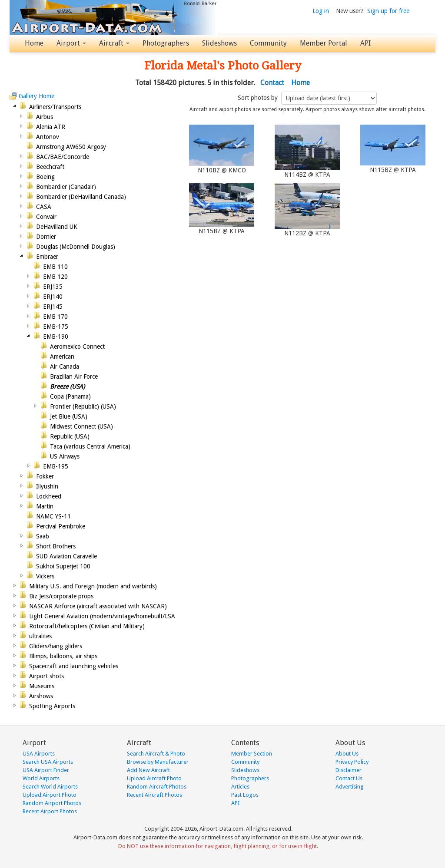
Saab (43, 536)
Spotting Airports (52, 706)
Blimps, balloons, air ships (63, 656)
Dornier (46, 237)
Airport (71, 43)
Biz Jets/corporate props (61, 596)
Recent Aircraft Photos (154, 795)
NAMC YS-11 (53, 516)
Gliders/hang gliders (56, 646)
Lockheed (49, 496)
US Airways (65, 456)
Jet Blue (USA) (69, 416)
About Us (347, 754)
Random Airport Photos (52, 803)
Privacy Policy (352, 762)
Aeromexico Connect (77, 347)
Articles (240, 787)
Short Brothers (56, 546)
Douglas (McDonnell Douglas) (76, 247)
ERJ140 (53, 297)
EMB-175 (56, 327)
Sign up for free (388, 11)
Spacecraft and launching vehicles (74, 666)
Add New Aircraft (148, 770)
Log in (321, 11)
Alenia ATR (51, 127)
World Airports (41, 778)
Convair (46, 217)
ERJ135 (53, 287)
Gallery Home (37, 96)
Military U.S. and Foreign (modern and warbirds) (93, 586)
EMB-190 (56, 337)
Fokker (45, 476)
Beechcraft (50, 167)
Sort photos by (259, 98)
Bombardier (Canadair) (66, 187)
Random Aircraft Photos (157, 787)
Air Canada (65, 366)
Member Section (252, 754)
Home (34, 43)
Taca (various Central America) (90, 446)
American (62, 356)
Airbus (45, 117)
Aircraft (114, 43)
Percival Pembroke (61, 526)
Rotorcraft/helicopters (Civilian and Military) (87, 626)
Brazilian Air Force (74, 376)
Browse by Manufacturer (158, 762)
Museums (42, 686)
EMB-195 (56, 466)
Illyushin (47, 486)
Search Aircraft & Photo (156, 754)
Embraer (47, 257)
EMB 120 (55, 277)
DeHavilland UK (57, 227)
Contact (272, 83)
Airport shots (46, 676)
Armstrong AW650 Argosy (71, 147)
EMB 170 (55, 317)
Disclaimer (349, 770)
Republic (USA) (70, 436)
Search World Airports (50, 787)
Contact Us (349, 778)
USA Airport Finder (46, 770)
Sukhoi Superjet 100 (63, 566)
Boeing (45, 177)
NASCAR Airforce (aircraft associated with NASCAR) (98, 606)
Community (268, 43)
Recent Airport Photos (50, 811)
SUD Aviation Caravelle (66, 556)
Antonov (48, 137)
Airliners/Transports (55, 107)
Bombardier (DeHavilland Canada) (81, 197)
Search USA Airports (48, 762)
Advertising (350, 787)
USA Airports (39, 754)
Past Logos (245, 795)
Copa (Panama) (70, 396)
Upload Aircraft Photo (154, 778)
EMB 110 (55, 267)
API (365, 43)
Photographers (166, 43)
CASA (44, 207)
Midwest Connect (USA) (81, 426)
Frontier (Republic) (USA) (83, 406)
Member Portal (324, 43)
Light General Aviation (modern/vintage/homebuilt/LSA (102, 616)
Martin (45, 506)
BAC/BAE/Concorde (63, 157)
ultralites (40, 636)
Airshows (41, 696)
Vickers (45, 576)
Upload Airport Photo (50, 795)
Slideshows (219, 43)
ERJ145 (53, 307)
